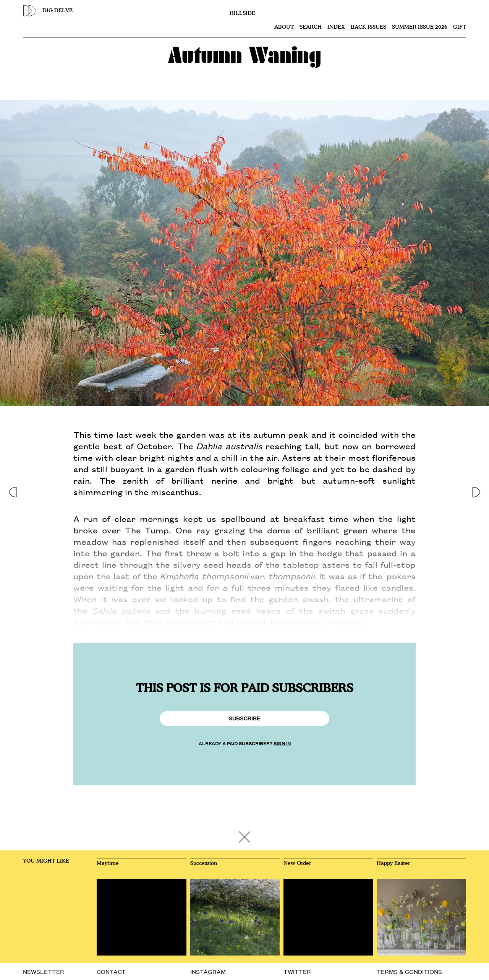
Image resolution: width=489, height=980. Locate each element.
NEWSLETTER (44, 971)
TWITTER (297, 971)
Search (311, 27)
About (284, 27)
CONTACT (111, 971)
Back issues (368, 27)
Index (336, 27)
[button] (12, 490)
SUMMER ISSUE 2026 (420, 27)
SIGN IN (282, 743)
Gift (460, 27)
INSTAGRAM (208, 971)
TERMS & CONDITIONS (409, 971)
